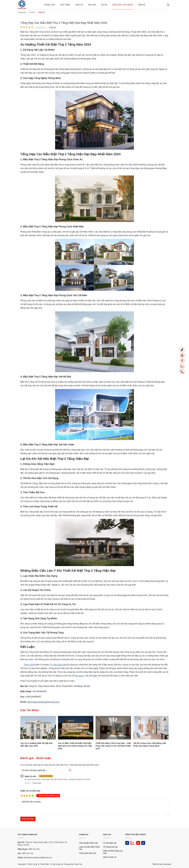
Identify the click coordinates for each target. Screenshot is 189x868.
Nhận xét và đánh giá (30, 791)
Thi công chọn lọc (110, 847)
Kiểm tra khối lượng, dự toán (113, 852)
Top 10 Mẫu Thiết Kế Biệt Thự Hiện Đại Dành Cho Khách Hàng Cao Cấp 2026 (75, 746)
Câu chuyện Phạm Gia (88, 843)
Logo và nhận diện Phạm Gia (90, 848)
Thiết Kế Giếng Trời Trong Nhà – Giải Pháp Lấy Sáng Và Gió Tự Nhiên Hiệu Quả (113, 746)
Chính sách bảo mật (87, 853)
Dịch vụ (79, 5)
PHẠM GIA (84, 835)
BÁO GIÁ (92, 5)
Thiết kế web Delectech (162, 864)
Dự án (104, 5)
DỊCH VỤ (107, 835)
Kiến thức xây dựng (123, 5)
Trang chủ (49, 5)
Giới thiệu (65, 5)
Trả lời (27, 783)
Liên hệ (141, 5)
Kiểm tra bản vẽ (110, 857)
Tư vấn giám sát (110, 843)
